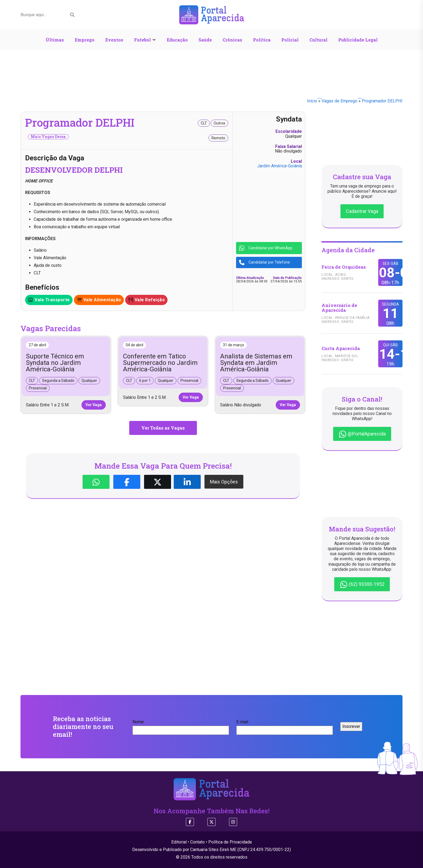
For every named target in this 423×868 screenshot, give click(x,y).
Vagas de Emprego (340, 101)
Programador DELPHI (382, 101)
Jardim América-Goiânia (279, 166)
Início (312, 101)
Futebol (142, 40)
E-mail (285, 726)
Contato (197, 842)
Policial (290, 40)
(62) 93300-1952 (362, 585)
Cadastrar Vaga (362, 211)
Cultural (318, 40)
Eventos (114, 40)
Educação (177, 40)
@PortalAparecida (362, 434)
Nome (181, 726)
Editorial (179, 842)
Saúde (205, 40)
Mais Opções (224, 482)
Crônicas (232, 40)
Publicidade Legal (358, 40)
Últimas (55, 40)
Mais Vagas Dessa (48, 137)
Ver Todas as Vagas (163, 428)
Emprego (85, 40)
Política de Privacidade (230, 842)
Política (262, 40)
